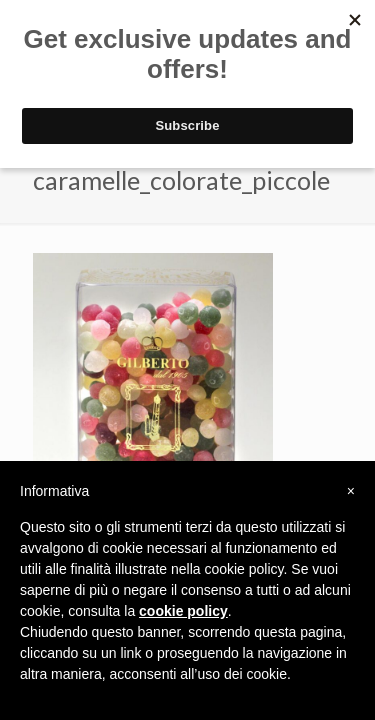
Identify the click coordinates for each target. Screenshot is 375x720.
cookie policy (183, 611)
